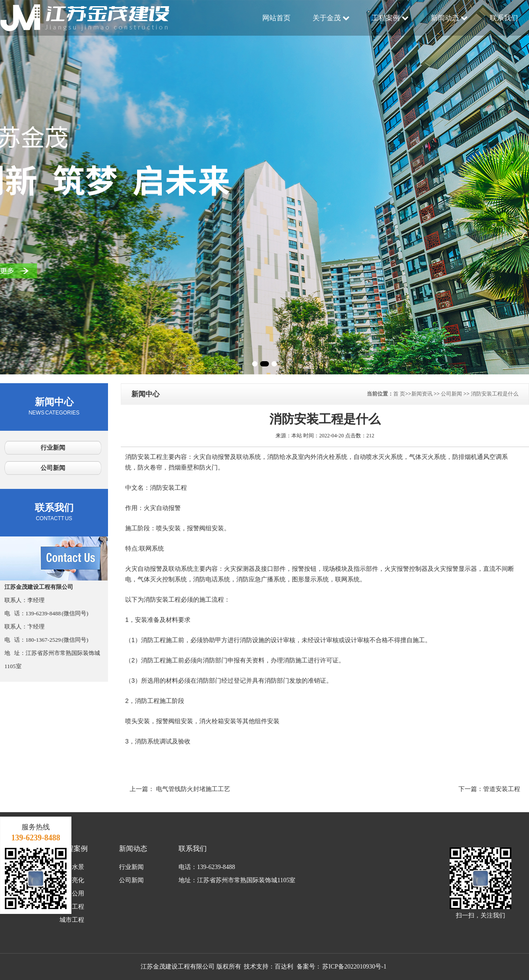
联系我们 (504, 18)
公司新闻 (53, 468)
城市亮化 (72, 880)
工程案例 (390, 18)
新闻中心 (54, 406)
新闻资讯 (422, 394)
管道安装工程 (502, 789)
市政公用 (72, 893)
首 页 (399, 394)
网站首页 (276, 18)
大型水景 (72, 867)
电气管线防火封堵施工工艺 (193, 789)
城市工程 (72, 920)
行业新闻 (53, 448)
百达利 (284, 967)
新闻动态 (449, 18)
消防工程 (72, 907)
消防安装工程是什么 (495, 394)
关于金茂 (331, 18)
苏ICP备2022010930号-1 (354, 967)
